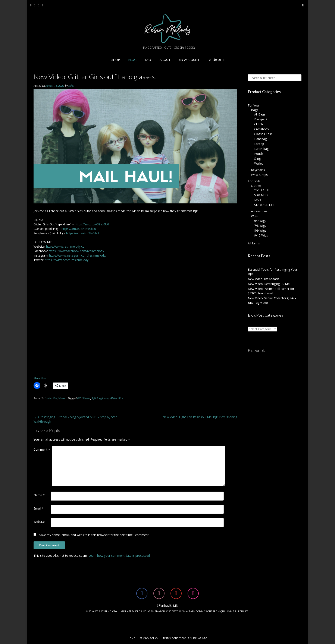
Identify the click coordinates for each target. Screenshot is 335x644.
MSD (258, 200)
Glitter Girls (117, 398)
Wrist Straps (259, 175)
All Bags (260, 114)
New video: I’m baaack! (264, 279)
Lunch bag (261, 149)
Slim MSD (261, 195)
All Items (254, 243)
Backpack (261, 119)
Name (39, 495)
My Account (189, 60)
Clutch (259, 124)
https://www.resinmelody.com (67, 246)
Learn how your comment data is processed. (119, 556)
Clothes (256, 186)
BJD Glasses (84, 398)
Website (39, 522)
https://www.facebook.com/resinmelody (76, 251)
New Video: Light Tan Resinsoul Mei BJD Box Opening (200, 417)
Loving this (51, 398)
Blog (132, 60)
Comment (42, 449)
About (165, 60)
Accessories (259, 211)
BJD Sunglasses (100, 398)
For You (253, 105)
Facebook (256, 350)
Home (131, 638)
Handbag (260, 139)
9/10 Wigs (261, 235)
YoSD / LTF (262, 190)
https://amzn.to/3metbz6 (79, 229)
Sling (257, 158)
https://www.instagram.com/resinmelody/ (78, 255)
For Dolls (254, 181)
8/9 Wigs (260, 230)
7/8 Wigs (260, 226)
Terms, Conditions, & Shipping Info (185, 638)
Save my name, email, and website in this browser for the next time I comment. (94, 535)
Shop (116, 60)
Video (62, 398)
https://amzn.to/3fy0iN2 (83, 233)
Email (39, 508)
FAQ (148, 60)
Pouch (259, 154)
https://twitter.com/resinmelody (67, 260)
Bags (255, 110)
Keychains (258, 170)
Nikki (71, 86)
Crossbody (262, 129)
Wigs (254, 216)
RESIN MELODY (109, 611)
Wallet (259, 163)
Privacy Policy (149, 638)
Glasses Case (263, 134)
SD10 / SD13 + (264, 205)
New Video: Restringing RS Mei (269, 284)
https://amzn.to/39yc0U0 (92, 224)
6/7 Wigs (260, 221)
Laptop (259, 144)
